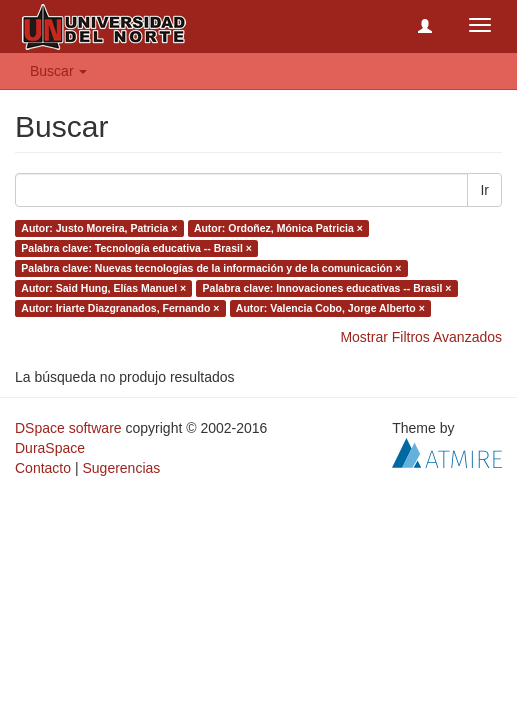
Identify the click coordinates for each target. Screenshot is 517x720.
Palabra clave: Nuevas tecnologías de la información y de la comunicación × (211, 268)
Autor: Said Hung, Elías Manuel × (103, 288)
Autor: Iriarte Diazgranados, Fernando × (120, 308)
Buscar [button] (58, 71)
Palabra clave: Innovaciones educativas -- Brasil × (327, 288)
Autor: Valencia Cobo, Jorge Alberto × (330, 308)
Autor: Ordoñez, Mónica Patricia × (278, 228)
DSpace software (68, 428)
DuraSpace (50, 448)
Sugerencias (121, 468)
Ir (484, 190)
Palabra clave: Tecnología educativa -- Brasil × (136, 248)
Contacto (43, 468)
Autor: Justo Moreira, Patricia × (99, 228)
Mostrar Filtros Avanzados (421, 337)
